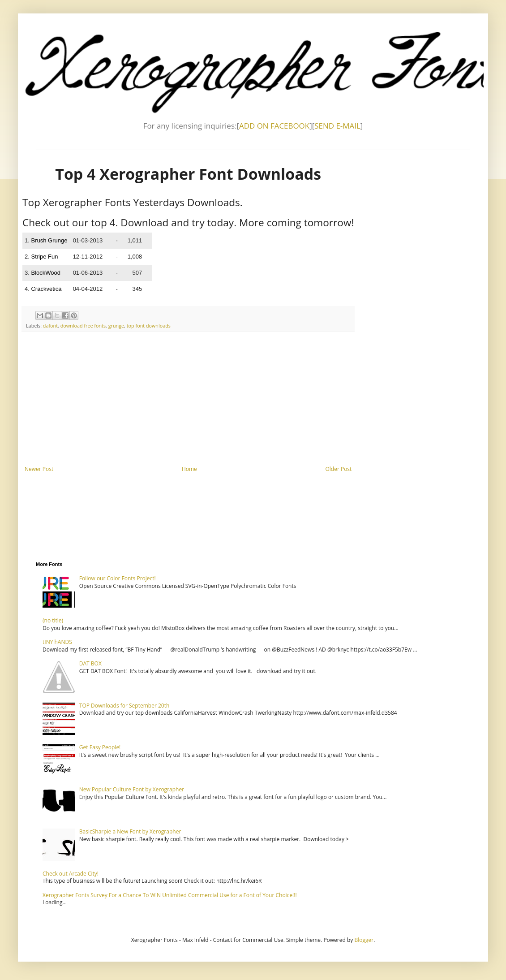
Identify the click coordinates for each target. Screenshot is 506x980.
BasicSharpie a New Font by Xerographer (130, 831)
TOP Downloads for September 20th (124, 706)
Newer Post (39, 469)
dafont (50, 326)
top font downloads (149, 326)
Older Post (338, 469)
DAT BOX (90, 663)
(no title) (53, 620)
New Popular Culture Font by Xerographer (132, 789)
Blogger (364, 940)
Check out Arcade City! (71, 874)
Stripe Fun (44, 257)
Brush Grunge (49, 240)
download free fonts (83, 326)
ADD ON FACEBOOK (274, 126)
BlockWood (46, 273)
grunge (116, 326)
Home (189, 469)
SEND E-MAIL (337, 126)
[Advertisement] (188, 399)
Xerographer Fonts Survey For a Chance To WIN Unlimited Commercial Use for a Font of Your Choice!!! (170, 895)
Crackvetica (46, 289)
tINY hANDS (57, 642)
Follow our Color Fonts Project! (118, 578)
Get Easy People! (100, 747)
